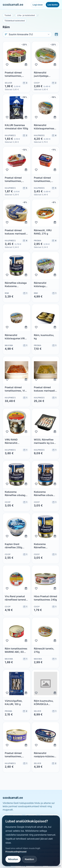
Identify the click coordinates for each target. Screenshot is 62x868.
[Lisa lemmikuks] (7, 65)
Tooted (8, 15)
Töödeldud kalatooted (15, 21)
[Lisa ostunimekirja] (26, 65)
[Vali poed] (56, 34)
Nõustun (13, 859)
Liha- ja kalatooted (26, 15)
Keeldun (29, 859)
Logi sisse (38, 5)
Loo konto (53, 5)
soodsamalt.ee (13, 5)
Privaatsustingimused (16, 852)
